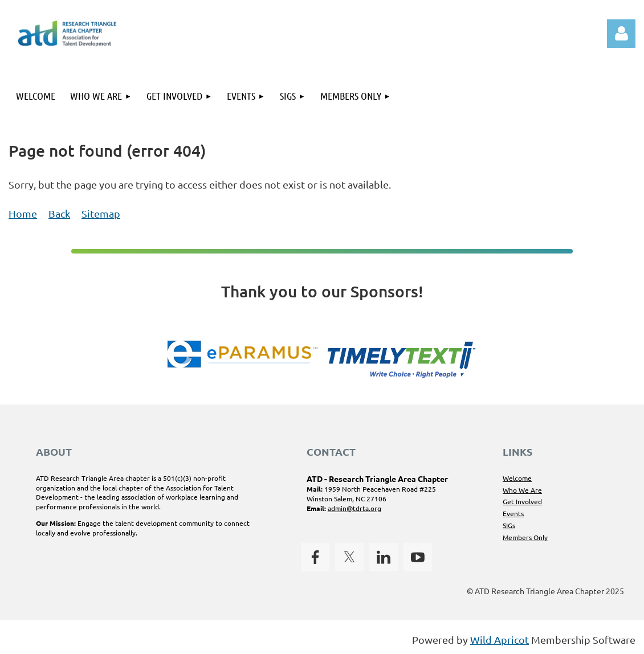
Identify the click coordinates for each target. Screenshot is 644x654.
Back (59, 213)
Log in (621, 34)
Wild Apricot (500, 639)
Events (513, 513)
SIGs (509, 525)
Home (23, 213)
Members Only (525, 537)
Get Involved (522, 501)
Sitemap (101, 213)
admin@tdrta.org (354, 508)
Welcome (517, 478)
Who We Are (522, 490)
